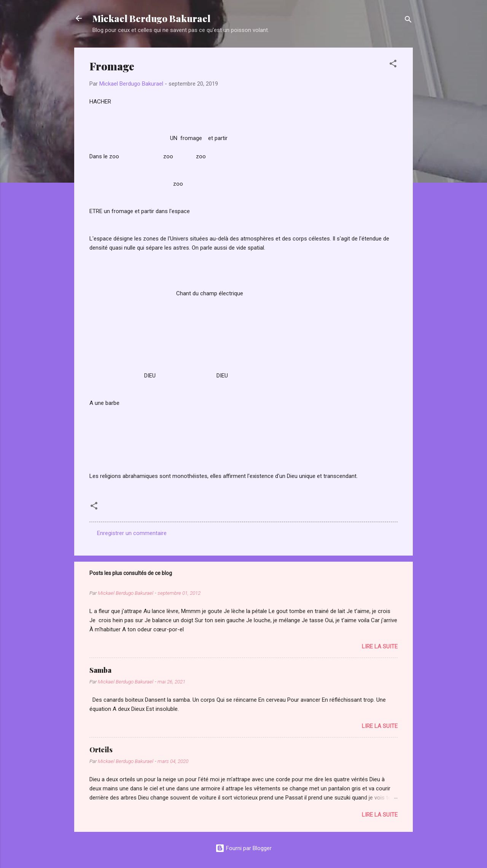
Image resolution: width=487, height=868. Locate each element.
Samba (100, 670)
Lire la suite (380, 647)
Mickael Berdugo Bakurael (151, 18)
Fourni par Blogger (243, 848)
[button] (393, 65)
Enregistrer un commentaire (132, 533)
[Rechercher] (408, 21)
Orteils (101, 750)
